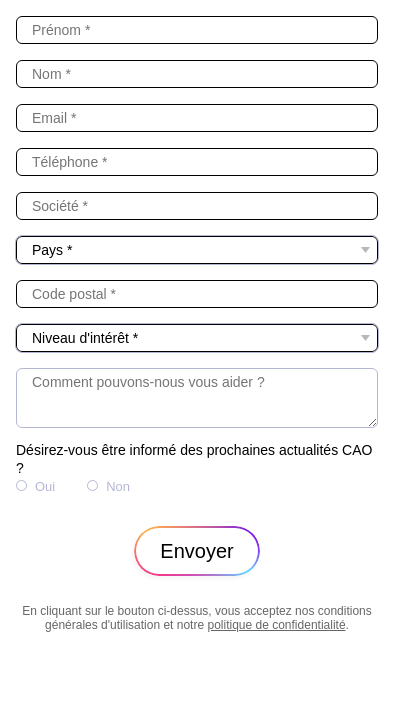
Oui (45, 486)
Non (118, 486)
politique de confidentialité (276, 625)
